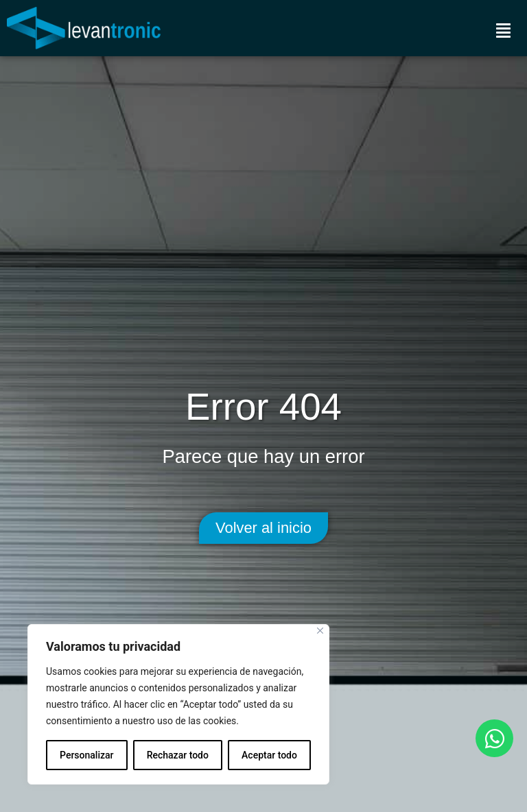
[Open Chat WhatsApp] (494, 738)
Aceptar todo (269, 755)
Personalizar (86, 755)
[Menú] (503, 30)
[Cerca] (320, 631)
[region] (178, 704)
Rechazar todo (178, 755)
